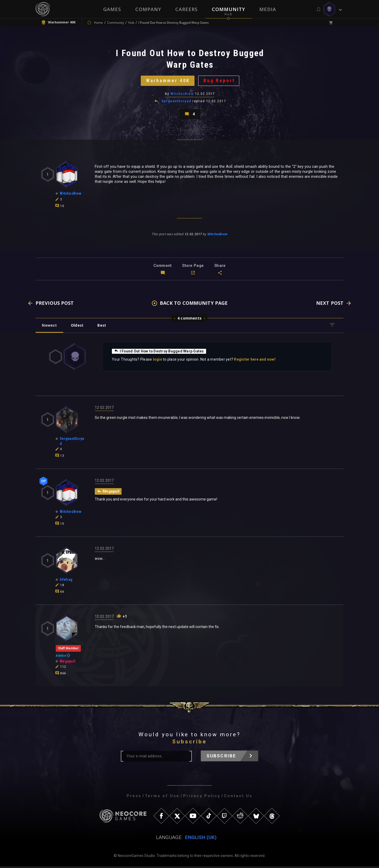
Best (103, 327)
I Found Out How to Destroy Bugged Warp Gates (160, 353)
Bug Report (220, 81)
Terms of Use (162, 798)
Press (134, 798)
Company (148, 9)
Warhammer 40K (168, 81)
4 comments (189, 320)
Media (268, 9)
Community (228, 9)
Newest (50, 327)
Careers (186, 9)
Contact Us (238, 798)
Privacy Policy (202, 798)
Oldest (78, 327)
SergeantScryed (176, 102)
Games (112, 9)
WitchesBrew (182, 95)
